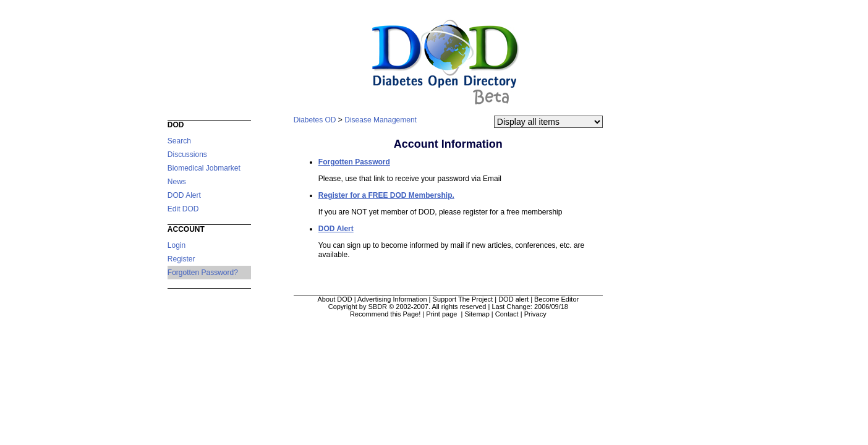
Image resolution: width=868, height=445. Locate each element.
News (177, 182)
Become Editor (556, 299)
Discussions (187, 155)
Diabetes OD (315, 120)
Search (179, 141)
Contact (507, 314)
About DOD (334, 299)
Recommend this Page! (385, 314)
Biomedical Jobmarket (204, 168)
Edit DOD (183, 209)
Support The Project (463, 299)
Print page (442, 314)
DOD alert (513, 299)
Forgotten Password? (203, 273)
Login (177, 245)
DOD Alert (184, 195)
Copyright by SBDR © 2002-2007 (378, 307)
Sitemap (477, 314)
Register (181, 259)
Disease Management (381, 120)
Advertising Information (392, 299)
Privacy (535, 314)
